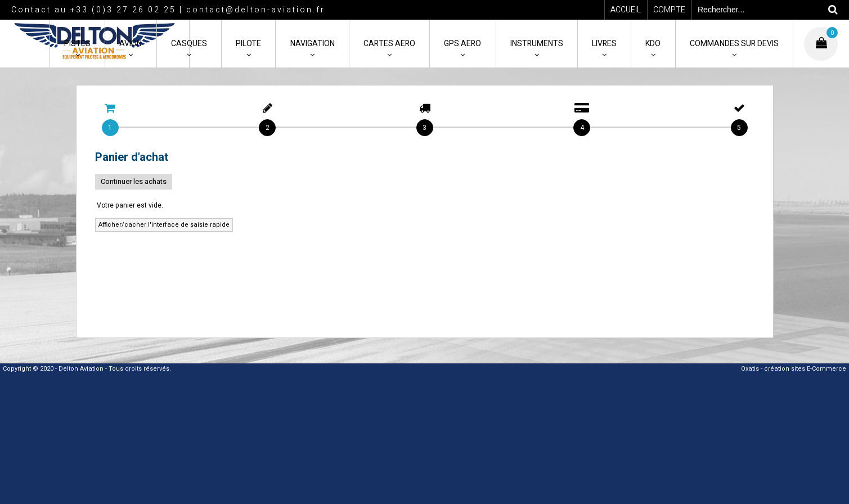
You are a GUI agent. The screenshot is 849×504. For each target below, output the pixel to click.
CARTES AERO (389, 44)
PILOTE (248, 44)
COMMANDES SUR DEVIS (734, 44)
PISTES (77, 44)
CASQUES (189, 44)
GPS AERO (462, 44)
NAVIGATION (313, 44)
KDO (653, 44)
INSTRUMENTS (537, 44)
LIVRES (604, 44)
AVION (131, 44)
